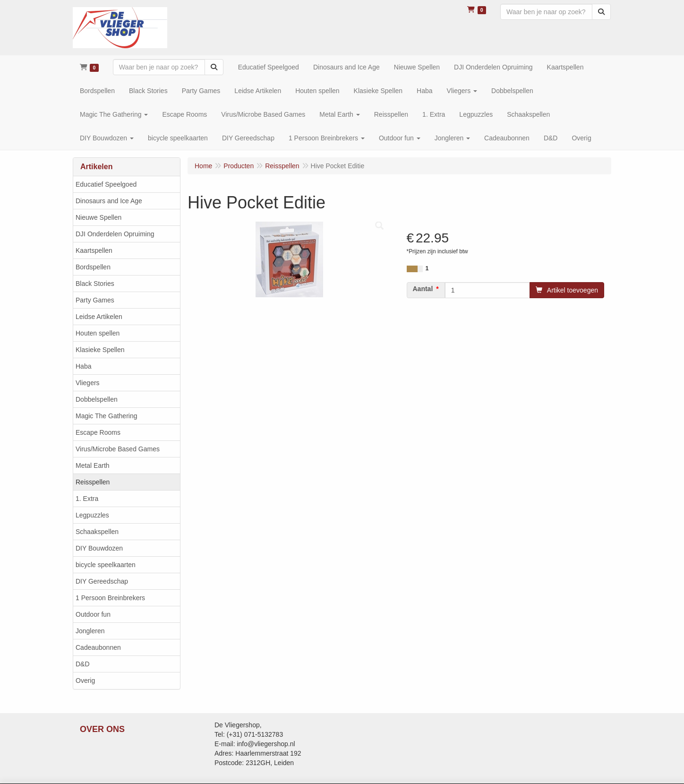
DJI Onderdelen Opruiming (115, 234)
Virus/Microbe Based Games (118, 449)
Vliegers (88, 383)
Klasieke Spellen (100, 350)
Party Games (95, 300)
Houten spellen (98, 333)
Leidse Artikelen (99, 317)
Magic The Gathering (106, 416)
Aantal (423, 289)
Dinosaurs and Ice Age (109, 201)
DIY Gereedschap (102, 581)
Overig (85, 681)
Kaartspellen (94, 250)
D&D (83, 664)
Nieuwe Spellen (98, 217)
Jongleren (90, 631)
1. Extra (87, 499)
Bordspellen (93, 267)
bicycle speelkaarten (106, 565)
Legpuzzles (92, 515)
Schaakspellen (97, 532)
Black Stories (95, 284)
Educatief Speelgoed (106, 184)
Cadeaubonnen (98, 647)
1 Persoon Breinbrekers (110, 598)
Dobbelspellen (97, 399)
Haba (83, 366)
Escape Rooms (98, 432)
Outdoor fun (93, 614)
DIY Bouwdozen (99, 548)
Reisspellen (93, 482)
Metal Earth (93, 465)
